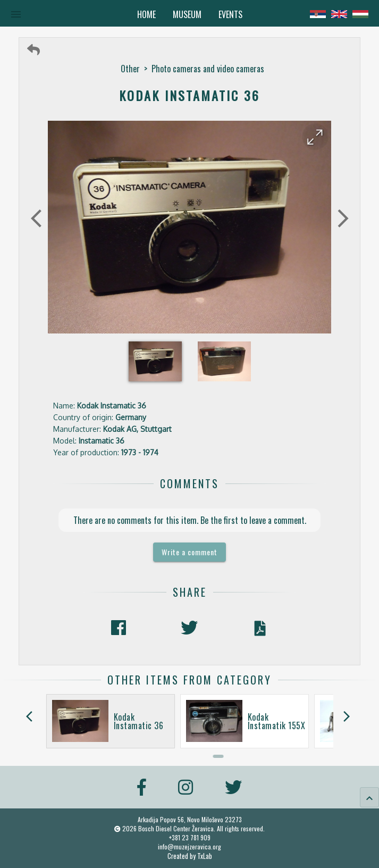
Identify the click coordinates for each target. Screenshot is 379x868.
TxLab (205, 856)
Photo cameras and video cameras (208, 69)
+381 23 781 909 (190, 837)
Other (130, 69)
